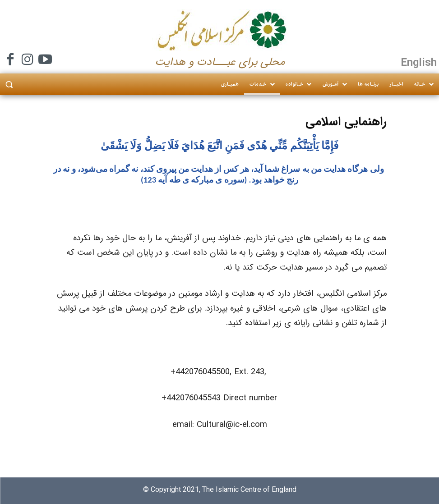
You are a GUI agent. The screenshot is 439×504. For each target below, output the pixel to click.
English (419, 62)
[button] (9, 85)
